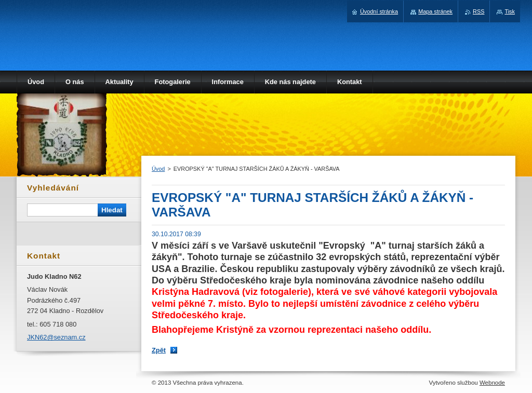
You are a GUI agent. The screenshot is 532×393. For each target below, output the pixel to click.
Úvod (158, 169)
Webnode (492, 383)
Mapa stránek (435, 11)
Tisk (510, 11)
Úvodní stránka (379, 11)
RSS (478, 11)
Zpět (159, 350)
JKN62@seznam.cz (56, 337)
